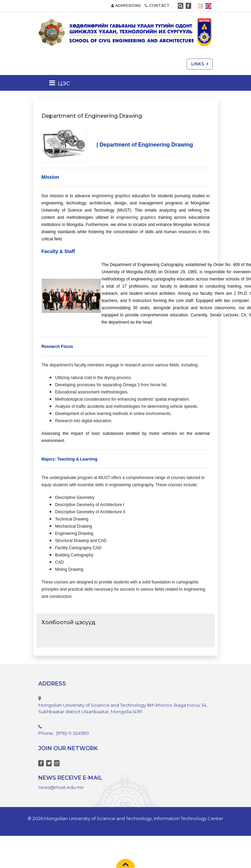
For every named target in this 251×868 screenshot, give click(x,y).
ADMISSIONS (126, 5)
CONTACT (157, 5)
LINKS (200, 64)
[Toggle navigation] (62, 83)
